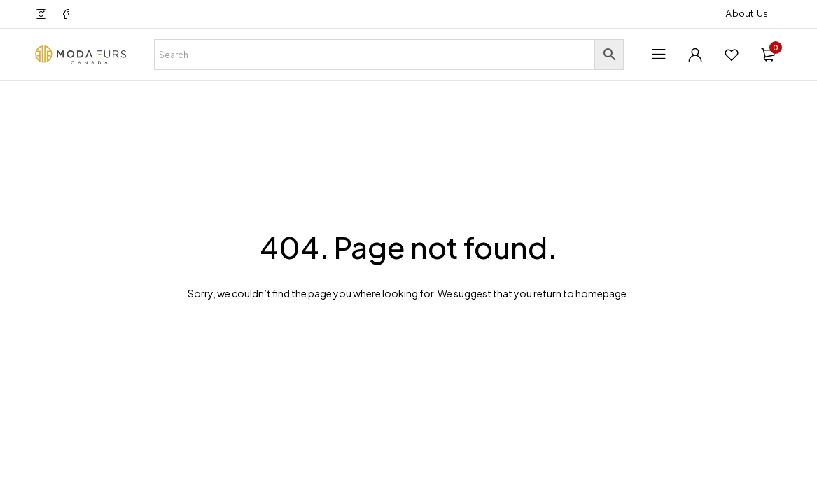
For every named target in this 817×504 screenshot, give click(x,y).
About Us (747, 14)
